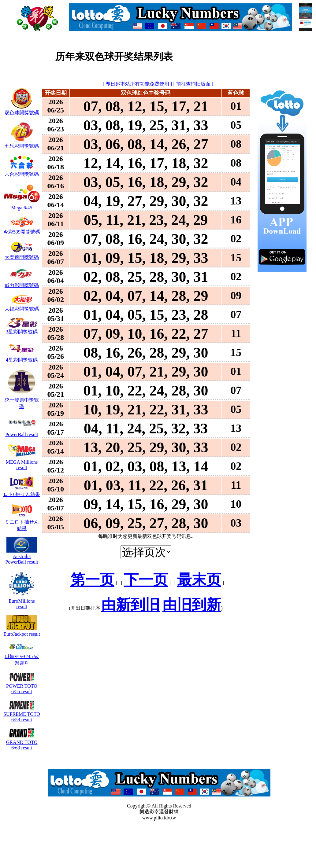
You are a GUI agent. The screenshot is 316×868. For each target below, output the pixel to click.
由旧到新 (192, 605)
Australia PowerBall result (22, 556)
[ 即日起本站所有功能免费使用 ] (138, 84)
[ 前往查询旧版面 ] (193, 84)
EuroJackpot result (22, 631)
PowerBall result (22, 432)
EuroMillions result (22, 601)
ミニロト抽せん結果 (22, 522)
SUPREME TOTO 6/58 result (22, 714)
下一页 (146, 580)
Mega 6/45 (22, 205)
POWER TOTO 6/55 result (22, 686)
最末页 (199, 580)
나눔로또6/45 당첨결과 (22, 657)
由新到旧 (131, 605)
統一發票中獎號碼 (22, 400)
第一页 (92, 580)
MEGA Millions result (22, 462)
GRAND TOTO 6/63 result (22, 742)
